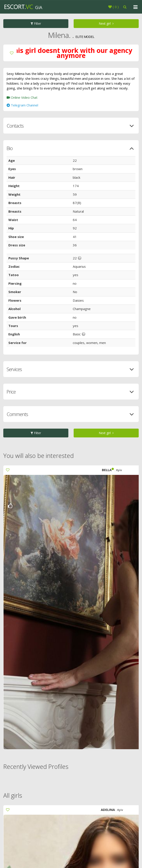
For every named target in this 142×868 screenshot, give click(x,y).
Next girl (106, 23)
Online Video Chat (22, 97)
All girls (13, 795)
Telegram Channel (22, 105)
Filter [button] (36, 23)
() (115, 7)
